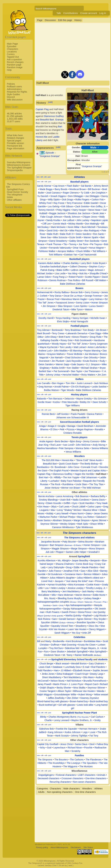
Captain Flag (42, 109)
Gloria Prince (84, 612)
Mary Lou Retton (86, 517)
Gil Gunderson (55, 574)
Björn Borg (75, 441)
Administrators (14, 89)
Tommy (73, 244)
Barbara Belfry (98, 496)
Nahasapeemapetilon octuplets (53, 602)
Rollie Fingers (82, 200)
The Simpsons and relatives (79, 538)
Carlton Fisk (98, 200)
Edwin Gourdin (54, 503)
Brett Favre (64, 337)
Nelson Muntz (58, 681)
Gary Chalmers (97, 664)
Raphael (87, 616)
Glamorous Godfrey (54, 116)
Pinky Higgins (63, 210)
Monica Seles (82, 448)
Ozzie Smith (75, 237)
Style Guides (13, 94)
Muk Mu (83, 273)
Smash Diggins (58, 196)
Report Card (91, 684)
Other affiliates (14, 200)
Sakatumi (101, 517)
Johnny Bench (101, 186)
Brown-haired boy (79, 701)
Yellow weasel (101, 694)
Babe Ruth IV (67, 234)
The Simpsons (45, 760)
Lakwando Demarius (77, 333)
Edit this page (65, 20)
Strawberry (81, 626)
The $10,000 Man (51, 460)
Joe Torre (83, 244)
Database (58, 667)
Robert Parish (76, 277)
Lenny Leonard (61, 720)
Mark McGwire (58, 227)
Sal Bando (86, 186)
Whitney (71, 622)
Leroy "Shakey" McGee (69, 510)
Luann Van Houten (77, 629)
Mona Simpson (97, 549)
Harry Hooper (79, 210)
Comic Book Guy (85, 564)
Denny (41, 503)
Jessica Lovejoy (76, 588)
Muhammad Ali (45, 292)
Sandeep (47, 605)
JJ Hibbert (66, 670)
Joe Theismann (92, 371)
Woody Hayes (59, 344)
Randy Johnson (72, 217)
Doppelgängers (46, 775)
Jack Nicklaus (101, 383)
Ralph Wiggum (45, 694)
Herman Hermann (88, 729)
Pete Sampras (66, 448)
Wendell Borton (79, 664)
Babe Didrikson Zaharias (73, 284)
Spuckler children (50, 622)
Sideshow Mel (72, 648)
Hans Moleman (66, 595)
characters (79, 533)
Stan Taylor (76, 371)
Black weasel (62, 664)
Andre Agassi (46, 441)
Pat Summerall (61, 371)
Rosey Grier (67, 340)
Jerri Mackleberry (71, 591)
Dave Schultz (99, 402)
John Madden (61, 351)
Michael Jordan (45, 273)
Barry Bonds (61, 189)
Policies (11, 84)
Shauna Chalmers (65, 564)
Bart (60, 126)
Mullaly (50, 513)
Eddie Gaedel (91, 203)
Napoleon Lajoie (100, 220)
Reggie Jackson (57, 213)
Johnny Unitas (53, 375)
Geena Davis (98, 500)
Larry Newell (62, 513)
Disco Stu (93, 626)
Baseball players (79, 182)
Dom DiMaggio (76, 196)
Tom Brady (88, 330)
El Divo (54, 429)
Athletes (79, 177)
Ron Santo (99, 234)
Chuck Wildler (83, 251)
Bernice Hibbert (92, 574)
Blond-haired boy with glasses (53, 701)
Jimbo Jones (48, 674)
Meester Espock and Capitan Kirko (88, 471)
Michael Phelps (67, 517)
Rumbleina (68, 484)
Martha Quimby (73, 616)
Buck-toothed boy (99, 701)
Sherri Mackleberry (52, 677)
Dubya (63, 622)
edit (50, 102)
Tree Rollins (74, 280)
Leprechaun (60, 748)
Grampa (59, 120)
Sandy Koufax (53, 220)
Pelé (62, 429)
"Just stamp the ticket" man (79, 581)
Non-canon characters (84, 782)
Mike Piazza (76, 231)
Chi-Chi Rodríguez (80, 387)
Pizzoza (70, 429)
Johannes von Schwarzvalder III (72, 417)
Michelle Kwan (98, 318)
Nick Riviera (44, 619)
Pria (105, 602)
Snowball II (94, 552)
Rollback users (14, 87)
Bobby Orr (85, 402)
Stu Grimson (100, 399)
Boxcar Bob (77, 292)
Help (9, 70)
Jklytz (54, 507)
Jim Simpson (49, 306)
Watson (89, 309)
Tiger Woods (67, 390)
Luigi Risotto (100, 616)
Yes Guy (76, 633)
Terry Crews (58, 333)
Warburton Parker (48, 517)
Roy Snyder (100, 619)
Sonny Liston (83, 303)
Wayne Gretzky (84, 399)
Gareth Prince (69, 612)
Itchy (42, 748)
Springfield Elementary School (68, 659)
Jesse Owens (101, 513)
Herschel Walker (71, 375)
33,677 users (14, 121)
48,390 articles (14, 114)
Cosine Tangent (48, 691)
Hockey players (79, 395)
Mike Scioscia (60, 237)
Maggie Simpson (60, 549)
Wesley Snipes (68, 524)
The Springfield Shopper (19, 168)
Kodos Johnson (73, 732)
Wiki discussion (15, 100)
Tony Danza (55, 296)
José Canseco (54, 193)
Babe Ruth (53, 234)
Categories (42, 789)
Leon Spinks (81, 306)
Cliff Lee (46, 224)
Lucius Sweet (96, 306)
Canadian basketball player (54, 267)
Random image (15, 67)
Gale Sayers (78, 364)
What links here (15, 135)
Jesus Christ (66, 744)
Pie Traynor (96, 244)
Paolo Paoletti (78, 414)
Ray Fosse (59, 203)
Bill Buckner (94, 189)
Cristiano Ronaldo (73, 433)
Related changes (15, 138)
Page (40, 20)
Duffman (55, 645)
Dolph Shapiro (47, 688)
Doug (69, 567)
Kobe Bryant (99, 263)
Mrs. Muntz (50, 598)
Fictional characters (66, 775)
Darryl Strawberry (58, 241)
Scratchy (76, 751)
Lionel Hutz (47, 581)
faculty (89, 659)
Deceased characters (48, 778)
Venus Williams (73, 452)
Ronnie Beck (48, 414)
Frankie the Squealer (67, 729)
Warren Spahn (91, 237)
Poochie (88, 748)
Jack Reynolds (74, 361)
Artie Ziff (86, 633)
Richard (104, 684)
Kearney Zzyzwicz (90, 698)
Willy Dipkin (54, 200)
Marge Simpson (82, 520)
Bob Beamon (82, 496)
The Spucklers (90, 763)
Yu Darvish (43, 196)
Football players (79, 326)
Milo (54, 595)
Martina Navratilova (47, 448)
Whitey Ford (45, 203)
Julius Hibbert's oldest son (90, 578)
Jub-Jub (50, 552)
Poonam (98, 602)
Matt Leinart (80, 347)
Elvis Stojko (63, 321)
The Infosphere (15, 195)
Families (80, 755)
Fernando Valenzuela (60, 248)
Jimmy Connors (91, 441)
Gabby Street (76, 241)
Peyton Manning (92, 351)
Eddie (77, 567)
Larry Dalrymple (56, 567)
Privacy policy (42, 848)
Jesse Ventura (52, 488)
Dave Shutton (58, 652)
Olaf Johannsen (89, 477)
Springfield (84, 556)
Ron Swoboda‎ (92, 241)
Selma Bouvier (86, 542)
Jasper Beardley (80, 560)
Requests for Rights (17, 92)
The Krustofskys (56, 763)
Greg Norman (45, 387)
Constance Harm (73, 574)
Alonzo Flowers (80, 337)
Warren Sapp (62, 364)
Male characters (72, 789)
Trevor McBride (75, 354)
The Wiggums (70, 766)
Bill (39, 641)
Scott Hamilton (87, 503)
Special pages (14, 141)
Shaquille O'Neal (98, 273)
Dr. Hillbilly (55, 477)
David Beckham (85, 426)
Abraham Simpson (62, 520)
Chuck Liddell (79, 507)
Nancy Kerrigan (80, 318)
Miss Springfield (98, 652)
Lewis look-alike (85, 705)
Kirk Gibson (67, 206)
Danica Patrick (94, 414)
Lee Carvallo (44, 383)
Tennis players (79, 437)
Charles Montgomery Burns (62, 717)
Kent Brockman (74, 641)
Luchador (54, 481)
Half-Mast (101, 474)
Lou (47, 588)
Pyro (46, 652)
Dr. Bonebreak (59, 467)
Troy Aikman (43, 330)
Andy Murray (99, 445)
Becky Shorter (64, 688)
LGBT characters (87, 775)
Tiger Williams (73, 405)
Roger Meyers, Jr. (90, 648)
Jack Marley (88, 591)
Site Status (88, 848)
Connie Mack (60, 224)
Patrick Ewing (47, 270)
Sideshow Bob (46, 729)
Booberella (59, 641)
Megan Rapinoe (85, 429)
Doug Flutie (96, 337)
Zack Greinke (82, 206)
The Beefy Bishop (89, 464)
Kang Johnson (55, 732)
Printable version (15, 143)
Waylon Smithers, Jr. (82, 720)
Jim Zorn (102, 375)
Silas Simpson (65, 306)
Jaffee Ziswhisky (56, 698)
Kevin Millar (74, 227)
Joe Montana (91, 354)
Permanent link (15, 146)
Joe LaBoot (68, 220)
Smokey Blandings (48, 500)
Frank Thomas (54, 244)
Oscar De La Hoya (73, 296)
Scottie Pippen (92, 277)
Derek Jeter (98, 213)
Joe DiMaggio (92, 196)
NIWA (10, 197)
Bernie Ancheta (46, 496)
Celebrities (80, 637)
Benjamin (95, 560)
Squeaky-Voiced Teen (62, 626)
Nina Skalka (79, 688)
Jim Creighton (99, 193)
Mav (53, 510)
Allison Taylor (64, 691)
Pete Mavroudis (70, 402)
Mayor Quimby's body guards (50, 616)
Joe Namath (57, 357)
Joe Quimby (99, 612)
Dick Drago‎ (67, 200)
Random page (14, 65)
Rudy (102, 361)
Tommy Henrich (46, 210)
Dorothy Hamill (46, 318)
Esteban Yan (71, 255)
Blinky (43, 717)
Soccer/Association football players (79, 422)
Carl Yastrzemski (88, 255)
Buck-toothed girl (48, 705)
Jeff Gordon (63, 414)
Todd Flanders (45, 670)
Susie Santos (44, 520)
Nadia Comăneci (81, 500)
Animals (101, 775)
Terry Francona (74, 203)
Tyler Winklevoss (84, 527)
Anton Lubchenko (97, 347)
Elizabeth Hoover (82, 670)
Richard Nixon (75, 748)
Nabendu (88, 602)
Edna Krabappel (65, 674)
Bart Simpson (57, 545)
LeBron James (78, 270)
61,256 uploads (15, 116)
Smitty (97, 720)
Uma (61, 605)
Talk (59, 13)
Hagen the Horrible (84, 474)
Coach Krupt (81, 674)
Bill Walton (101, 280)
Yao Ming (72, 273)
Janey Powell (44, 684)
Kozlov (57, 402)
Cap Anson (59, 186)
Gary (83, 571)
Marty (48, 641)
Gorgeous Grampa (92, 166)
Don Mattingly (92, 224)
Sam (55, 619)
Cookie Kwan (93, 585)
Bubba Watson (51, 390)
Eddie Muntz (99, 595)
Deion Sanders (84, 234)
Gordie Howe (44, 402)
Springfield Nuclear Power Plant (79, 713)
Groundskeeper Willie (65, 694)
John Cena (73, 467)
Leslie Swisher (99, 387)
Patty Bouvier (69, 542)
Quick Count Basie (68, 464)
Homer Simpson (100, 303)
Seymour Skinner (49, 524)
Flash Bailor (73, 186)
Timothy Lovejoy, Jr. (96, 588)
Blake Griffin (63, 270)
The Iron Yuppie (71, 477)
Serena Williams (100, 448)
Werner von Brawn (71, 488)
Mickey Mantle (76, 224)
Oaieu (89, 513)
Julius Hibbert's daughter (62, 578)
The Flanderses (94, 760)
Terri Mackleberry (72, 677)
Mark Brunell (44, 333)
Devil (92, 744)
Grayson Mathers (56, 354)
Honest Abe (41, 137)
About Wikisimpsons (59, 848)
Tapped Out (13, 57)
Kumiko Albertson (47, 560)
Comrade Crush (89, 467)
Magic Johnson (96, 270)
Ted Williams (99, 251)
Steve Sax (46, 237)
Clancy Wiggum (97, 629)
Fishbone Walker (47, 251)
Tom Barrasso (55, 399)
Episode (50, 153)
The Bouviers (61, 760)
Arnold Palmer (62, 387)
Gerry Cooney (92, 292)
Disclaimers (76, 848)
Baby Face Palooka (71, 481)
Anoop (73, 602)
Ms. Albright (64, 560)
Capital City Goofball (48, 744)
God (49, 748)
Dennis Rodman (58, 280)
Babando (42, 399)
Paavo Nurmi (77, 513)
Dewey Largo (97, 674)
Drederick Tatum (61, 309)
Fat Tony (94, 736)
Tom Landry (66, 347)
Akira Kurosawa (76, 585)
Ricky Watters (88, 375)
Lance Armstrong (65, 496)
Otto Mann (88, 677)
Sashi (55, 605)
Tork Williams (55, 255)
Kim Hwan (44, 507)
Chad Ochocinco (73, 357)
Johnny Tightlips (79, 736)
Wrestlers (80, 456)
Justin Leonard (84, 383)
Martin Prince (60, 684)
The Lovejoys (74, 763)
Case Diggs (95, 333)
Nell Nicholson (74, 681)
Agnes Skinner (99, 520)
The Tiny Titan (96, 484)
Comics (11, 54)
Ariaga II (52, 426)
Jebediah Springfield (77, 652)
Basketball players (79, 259)
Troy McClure (56, 648)
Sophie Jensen (100, 670)
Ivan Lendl (68, 445)
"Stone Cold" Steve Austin (89, 460)
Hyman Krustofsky (57, 585)
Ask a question (14, 59)
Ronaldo (99, 429)
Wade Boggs (46, 189)
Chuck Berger (47, 664)
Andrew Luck (45, 351)
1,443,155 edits (15, 119)
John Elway (51, 337)
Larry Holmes (96, 299)
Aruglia (62, 426)
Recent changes (15, 62)
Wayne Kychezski (49, 347)
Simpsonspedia (15, 170)
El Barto (77, 545)
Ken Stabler (73, 368)
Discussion (50, 20)
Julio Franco (55, 571)
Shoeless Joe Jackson (79, 213)
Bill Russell (88, 280)
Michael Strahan (89, 368)
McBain (97, 655)
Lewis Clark (45, 667)
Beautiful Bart (47, 120)
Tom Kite (70, 383)
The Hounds (83, 717)
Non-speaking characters (60, 792)
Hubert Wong (85, 694)
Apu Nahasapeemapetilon (79, 605)
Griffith (67, 503)
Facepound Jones (65, 303)
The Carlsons (77, 760)
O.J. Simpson (93, 364)
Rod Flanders (98, 667)
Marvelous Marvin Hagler (74, 299)
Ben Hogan (58, 383)
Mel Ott (64, 231)
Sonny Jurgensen (99, 344)
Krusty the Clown (87, 645)
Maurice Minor (90, 510)
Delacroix (69, 399)
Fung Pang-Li (60, 277)
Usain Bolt (65, 500)
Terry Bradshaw (73, 330)
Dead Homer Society (17, 192)
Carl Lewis (64, 507)
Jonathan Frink (71, 571)
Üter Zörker (72, 698)
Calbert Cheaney (78, 267)
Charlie (48, 720)
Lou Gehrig (54, 206)
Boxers (79, 288)
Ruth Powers (53, 612)
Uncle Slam (81, 484)
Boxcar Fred (53, 299)
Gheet (80, 602)
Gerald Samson (67, 619)
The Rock (55, 484)
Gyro (75, 503)
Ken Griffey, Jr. (98, 206)
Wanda (101, 691)
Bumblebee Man (92, 641)
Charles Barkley (71, 263)
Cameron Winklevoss (63, 527)
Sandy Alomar (44, 186)
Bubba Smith (58, 368)
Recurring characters (60, 782)
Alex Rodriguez (92, 231)
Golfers (79, 379)
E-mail (86, 667)
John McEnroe (83, 445)
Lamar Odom (44, 277)
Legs (85, 732)
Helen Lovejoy (58, 588)
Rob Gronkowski (83, 340)
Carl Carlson (97, 717)
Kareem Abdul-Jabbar (49, 263)
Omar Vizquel (80, 248)
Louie (92, 732)
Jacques (59, 581)
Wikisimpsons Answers (19, 165)
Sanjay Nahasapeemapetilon (78, 609)
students (103, 659)
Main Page (12, 44)
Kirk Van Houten (57, 629)
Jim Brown (101, 330)
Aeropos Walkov (66, 251)
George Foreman (93, 296)
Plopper (60, 552)
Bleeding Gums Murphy (70, 598)
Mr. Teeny (68, 655)
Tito (65, 244)
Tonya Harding (63, 318)
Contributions (71, 13)
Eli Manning (76, 351)
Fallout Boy (102, 744)
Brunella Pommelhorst (95, 681)
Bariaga (71, 426)
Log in (103, 13)
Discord (11, 97)
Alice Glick (93, 571)
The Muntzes (86, 766)
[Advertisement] (18, 267)
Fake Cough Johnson (51, 217)
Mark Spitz (83, 524)
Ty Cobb (85, 193)
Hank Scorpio (62, 736)
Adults (41, 792)
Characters (12, 49)
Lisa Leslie (60, 273)
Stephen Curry (96, 267)
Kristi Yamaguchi (80, 321)
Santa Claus (81, 744)
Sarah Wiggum (62, 633)
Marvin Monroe (83, 595)
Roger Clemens (71, 193)
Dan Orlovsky (91, 357)
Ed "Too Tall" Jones (78, 344)
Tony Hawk (102, 503)
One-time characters (96, 778)
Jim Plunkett (58, 361)
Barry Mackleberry (51, 591)
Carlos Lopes (94, 507)
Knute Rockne (90, 361)
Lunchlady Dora (72, 667)
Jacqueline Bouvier (50, 542)
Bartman (69, 545)
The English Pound (59, 471)
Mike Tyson (77, 309)
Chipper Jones (90, 217)
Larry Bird (86, 263)
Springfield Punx (15, 189)
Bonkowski (57, 330)
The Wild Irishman (91, 488)
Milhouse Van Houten (84, 691)
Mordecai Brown (78, 189)
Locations (12, 52)
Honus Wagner (96, 248)
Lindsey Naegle (92, 598)
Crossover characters (72, 778)
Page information (16, 148)
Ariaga (42, 426)
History (78, 20)
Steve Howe (94, 210)
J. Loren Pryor (76, 684)
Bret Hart (43, 477)
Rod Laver (56, 445)
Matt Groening (69, 645)
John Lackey (83, 220)
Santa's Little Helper (76, 552)
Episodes (12, 46)
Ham (56, 670)
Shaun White (97, 524)
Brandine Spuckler (86, 622)
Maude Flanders (90, 567)
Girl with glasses (67, 705)
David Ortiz (52, 231)
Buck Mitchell (88, 227)
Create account (89, 13)
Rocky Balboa (62, 292)
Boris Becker (61, 441)
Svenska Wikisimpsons (19, 162)
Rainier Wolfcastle (84, 655)
